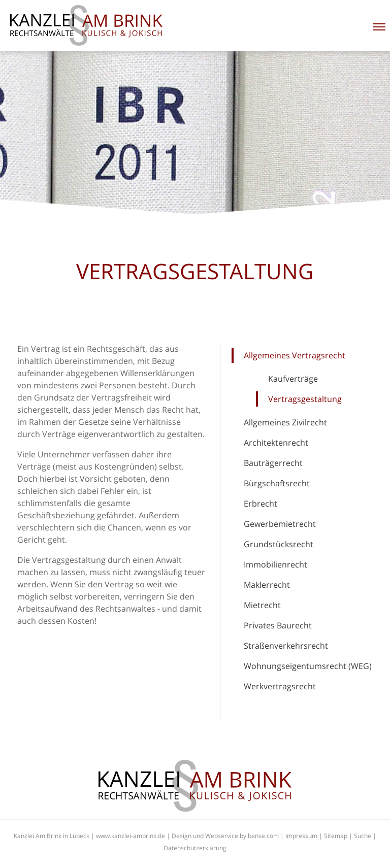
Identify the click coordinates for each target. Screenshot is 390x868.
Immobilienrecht (275, 564)
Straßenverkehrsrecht (286, 646)
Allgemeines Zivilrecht (285, 422)
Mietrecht (262, 605)
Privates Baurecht (278, 625)
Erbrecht (261, 504)
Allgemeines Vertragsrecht (295, 355)
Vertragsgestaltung (305, 399)
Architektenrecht (276, 443)
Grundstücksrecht (279, 544)
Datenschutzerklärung (195, 848)
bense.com (263, 836)
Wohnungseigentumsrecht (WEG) (308, 666)
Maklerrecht (267, 585)
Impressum (301, 836)
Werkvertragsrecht (280, 686)
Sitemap (336, 836)
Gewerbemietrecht (280, 524)
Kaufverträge (293, 379)
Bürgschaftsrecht (277, 483)
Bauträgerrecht (273, 463)
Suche (363, 836)
